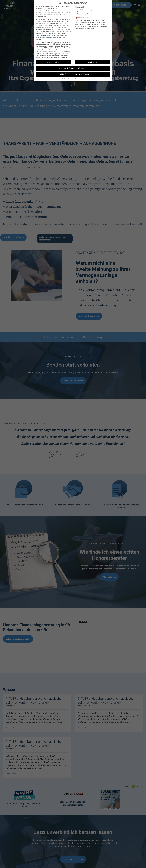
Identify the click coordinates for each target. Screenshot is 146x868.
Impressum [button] (83, 79)
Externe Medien (82, 18)
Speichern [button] (92, 62)
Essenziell (80, 7)
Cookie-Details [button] (64, 79)
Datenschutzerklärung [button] (74, 79)
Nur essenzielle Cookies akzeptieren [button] (73, 68)
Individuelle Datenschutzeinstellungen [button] (73, 74)
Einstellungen (50, 37)
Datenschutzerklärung (43, 35)
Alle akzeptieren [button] (54, 62)
